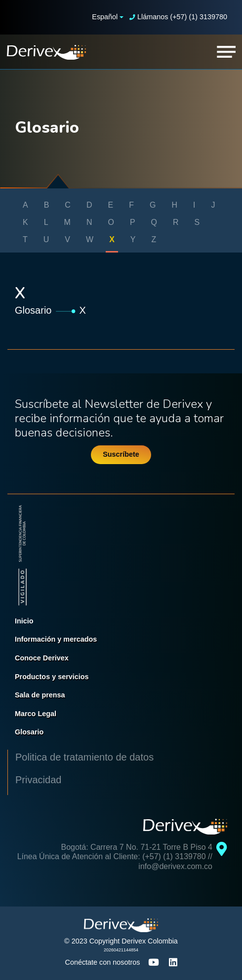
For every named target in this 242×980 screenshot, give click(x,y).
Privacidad (38, 780)
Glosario (33, 310)
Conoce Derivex (42, 658)
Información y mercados (56, 639)
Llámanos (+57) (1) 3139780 (178, 17)
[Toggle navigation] (226, 52)
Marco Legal (36, 714)
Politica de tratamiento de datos (84, 757)
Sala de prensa (40, 695)
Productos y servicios (52, 677)
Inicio (24, 621)
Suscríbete (121, 454)
